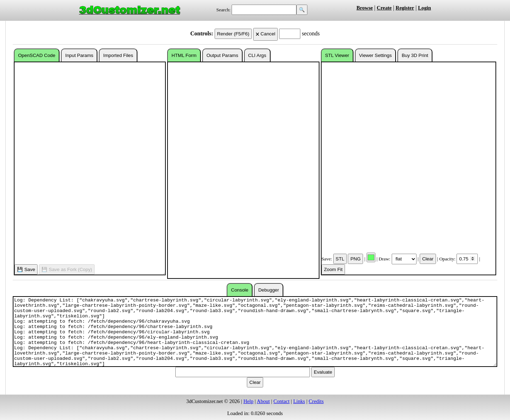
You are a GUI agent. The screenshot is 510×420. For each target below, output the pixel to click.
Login (424, 8)
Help (248, 401)
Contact (282, 401)
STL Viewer (337, 55)
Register (405, 8)
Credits (316, 401)
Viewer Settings (375, 55)
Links (299, 401)
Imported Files (118, 55)
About (263, 401)
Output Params (222, 55)
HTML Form (184, 55)
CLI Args (257, 55)
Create (384, 8)
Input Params (79, 55)
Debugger (269, 290)
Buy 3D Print (415, 55)
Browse (364, 8)
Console (240, 290)
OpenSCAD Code (37, 55)
